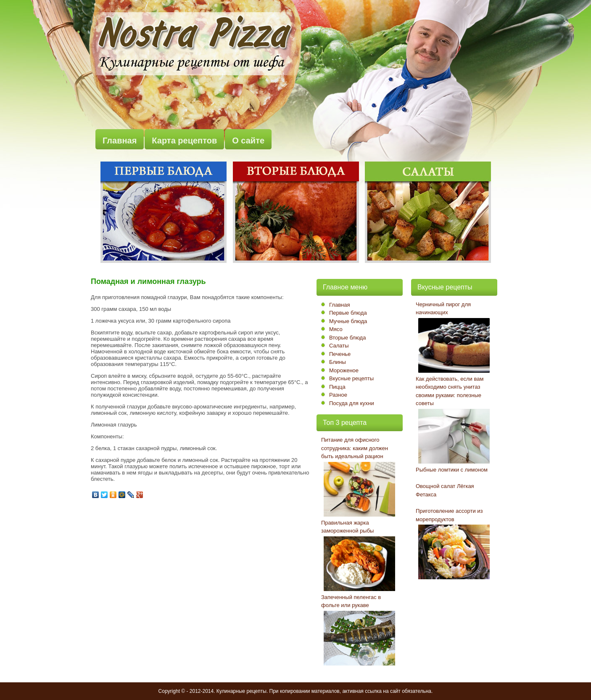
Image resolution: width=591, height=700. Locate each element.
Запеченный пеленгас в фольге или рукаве (351, 601)
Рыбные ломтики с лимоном (452, 470)
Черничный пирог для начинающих (443, 309)
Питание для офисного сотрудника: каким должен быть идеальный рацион (355, 448)
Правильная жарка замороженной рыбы (347, 527)
